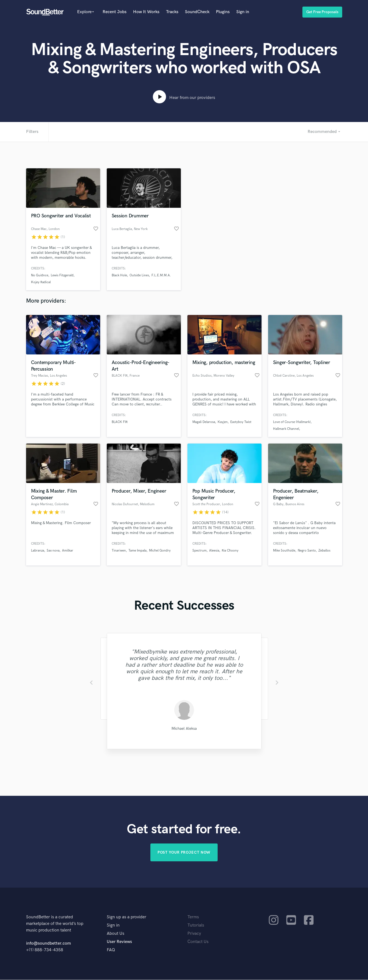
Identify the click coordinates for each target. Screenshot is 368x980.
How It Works (146, 12)
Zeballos (324, 551)
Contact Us (198, 942)
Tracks (172, 12)
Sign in (243, 12)
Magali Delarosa (204, 422)
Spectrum (200, 551)
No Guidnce (40, 275)
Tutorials (196, 926)
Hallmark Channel (286, 429)
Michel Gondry (160, 551)
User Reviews (119, 942)
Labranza (38, 551)
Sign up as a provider (127, 917)
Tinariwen (119, 551)
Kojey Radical (41, 282)
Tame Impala (137, 551)
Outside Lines (139, 275)
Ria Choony (230, 551)
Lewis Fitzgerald (62, 275)
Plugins (223, 12)
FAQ (111, 950)
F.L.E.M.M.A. (161, 275)
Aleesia (214, 551)
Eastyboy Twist (241, 422)
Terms (193, 917)
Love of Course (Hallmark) (292, 422)
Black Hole (119, 275)
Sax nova (53, 551)
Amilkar (68, 551)
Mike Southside (284, 551)
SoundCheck (197, 12)
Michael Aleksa (184, 728)
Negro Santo (307, 551)
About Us (116, 934)
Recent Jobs (115, 12)
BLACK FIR (120, 422)
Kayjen (223, 422)
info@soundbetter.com (48, 944)
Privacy (194, 934)
